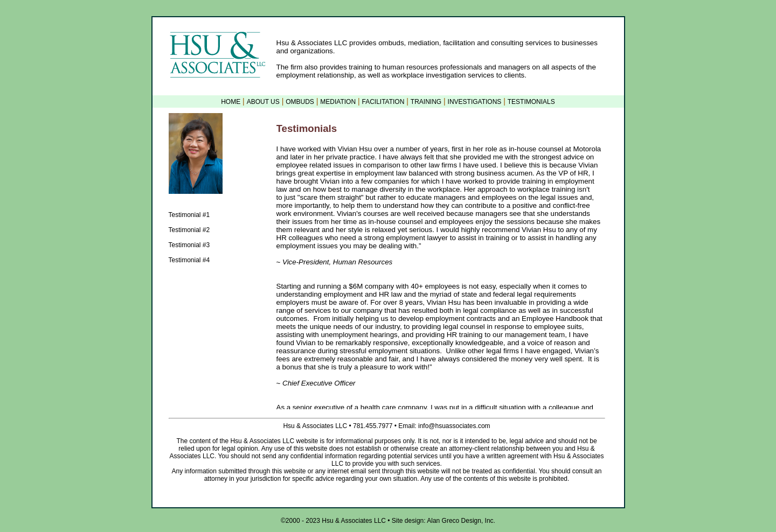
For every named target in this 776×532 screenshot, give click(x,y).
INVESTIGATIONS (475, 102)
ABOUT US (263, 102)
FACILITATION (383, 102)
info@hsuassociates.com (453, 426)
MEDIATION (338, 102)
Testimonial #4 (189, 260)
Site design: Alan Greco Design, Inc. (443, 521)
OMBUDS (300, 102)
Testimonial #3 (189, 245)
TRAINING (426, 102)
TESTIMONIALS (531, 102)
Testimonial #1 (189, 215)
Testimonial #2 (189, 230)
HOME (231, 102)
